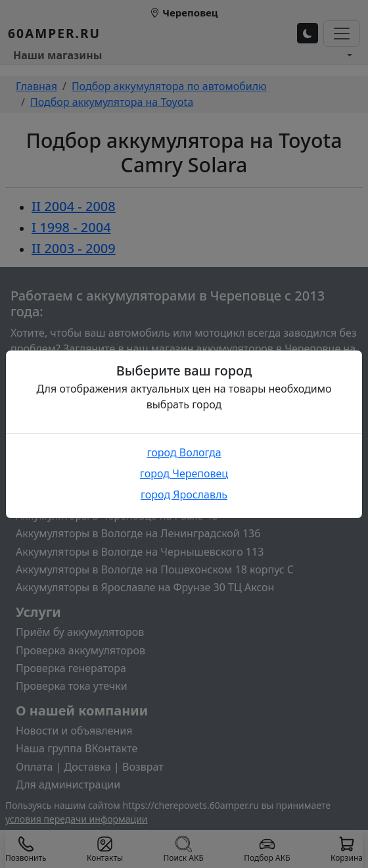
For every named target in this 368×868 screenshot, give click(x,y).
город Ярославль (184, 494)
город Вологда (184, 452)
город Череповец (184, 473)
